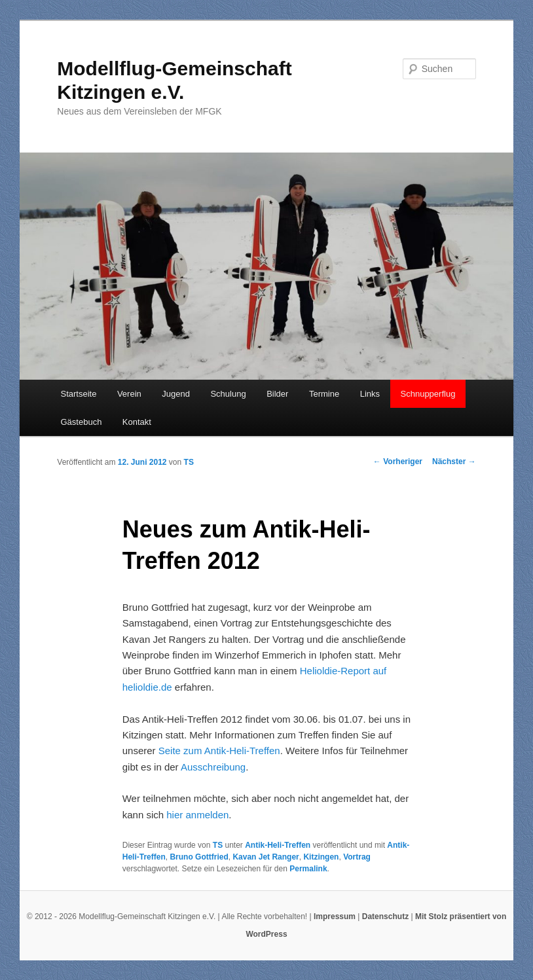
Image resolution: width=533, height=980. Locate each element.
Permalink (308, 869)
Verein (129, 394)
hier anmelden (197, 815)
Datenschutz (385, 916)
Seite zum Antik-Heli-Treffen (219, 751)
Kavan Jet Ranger (266, 857)
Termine (324, 394)
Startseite (78, 394)
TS (189, 462)
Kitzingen (321, 857)
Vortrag (357, 857)
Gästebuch (81, 422)
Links (370, 394)
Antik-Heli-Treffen (278, 845)
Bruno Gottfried (199, 857)
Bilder (277, 394)
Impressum (335, 916)
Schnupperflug (428, 394)
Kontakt (137, 422)
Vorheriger (398, 462)
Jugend (176, 394)
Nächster (454, 462)
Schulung (228, 394)
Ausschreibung (213, 767)
